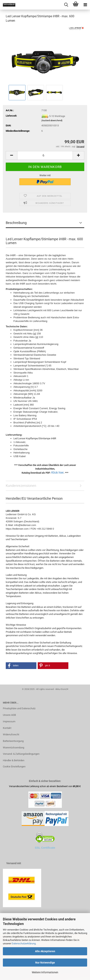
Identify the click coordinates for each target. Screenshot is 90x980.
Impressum (9, 721)
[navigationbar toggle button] (85, 5)
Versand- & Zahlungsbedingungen (21, 754)
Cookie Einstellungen (14, 766)
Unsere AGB (9, 715)
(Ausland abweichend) (52, 121)
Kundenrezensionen (21, 486)
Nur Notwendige (45, 963)
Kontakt (7, 728)
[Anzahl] (45, 155)
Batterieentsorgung (13, 741)
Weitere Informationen (45, 972)
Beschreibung (16, 223)
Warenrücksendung (13, 748)
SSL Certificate (45, 848)
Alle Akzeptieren (45, 951)
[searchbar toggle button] (66, 5)
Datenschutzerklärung (24, 943)
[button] (11, 155)
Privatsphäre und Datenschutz (19, 708)
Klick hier (57, 473)
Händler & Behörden (14, 760)
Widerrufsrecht (11, 734)
